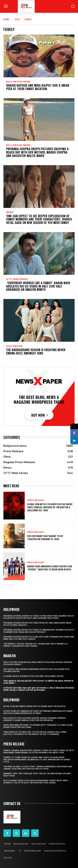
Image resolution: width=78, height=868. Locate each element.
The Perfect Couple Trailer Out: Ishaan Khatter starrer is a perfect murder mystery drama (36, 645)
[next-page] (11, 587)
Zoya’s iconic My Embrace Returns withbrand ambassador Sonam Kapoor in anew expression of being (38, 712)
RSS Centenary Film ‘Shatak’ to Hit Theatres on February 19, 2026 (45, 537)
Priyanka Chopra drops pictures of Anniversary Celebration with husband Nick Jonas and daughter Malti (39, 631)
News (10, 212)
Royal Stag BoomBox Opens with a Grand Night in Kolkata (34, 706)
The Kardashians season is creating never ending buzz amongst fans (36, 351)
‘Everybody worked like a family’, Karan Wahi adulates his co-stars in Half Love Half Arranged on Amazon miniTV (38, 286)
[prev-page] (6, 587)
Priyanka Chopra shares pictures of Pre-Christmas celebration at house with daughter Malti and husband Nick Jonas (39, 617)
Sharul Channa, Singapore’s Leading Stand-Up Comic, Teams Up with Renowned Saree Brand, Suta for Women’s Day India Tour (39, 752)
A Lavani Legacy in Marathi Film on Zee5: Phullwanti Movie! (33, 676)
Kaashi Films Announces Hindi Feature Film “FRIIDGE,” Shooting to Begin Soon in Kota (50, 568)
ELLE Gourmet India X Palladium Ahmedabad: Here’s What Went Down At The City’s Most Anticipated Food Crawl (36, 782)
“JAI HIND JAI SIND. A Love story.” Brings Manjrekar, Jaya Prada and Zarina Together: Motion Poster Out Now (38, 768)
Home (6, 19)
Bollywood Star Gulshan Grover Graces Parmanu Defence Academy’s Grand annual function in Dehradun (34, 719)
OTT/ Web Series (17, 279)
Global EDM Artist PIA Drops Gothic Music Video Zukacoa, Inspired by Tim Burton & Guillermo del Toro (50, 507)
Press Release (36, 500)
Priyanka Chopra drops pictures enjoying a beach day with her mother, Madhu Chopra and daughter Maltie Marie (37, 152)
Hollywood (14, 346)
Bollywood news (18, 82)
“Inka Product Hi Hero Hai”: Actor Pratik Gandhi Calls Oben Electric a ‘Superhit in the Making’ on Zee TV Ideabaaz (35, 733)
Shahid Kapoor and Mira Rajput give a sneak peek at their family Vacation (38, 87)
